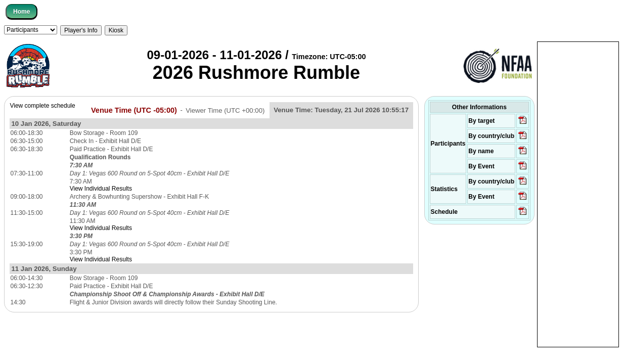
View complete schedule (42, 106)
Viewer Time (225, 110)
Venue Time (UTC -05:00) (134, 110)
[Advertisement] (578, 194)
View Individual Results (101, 189)
